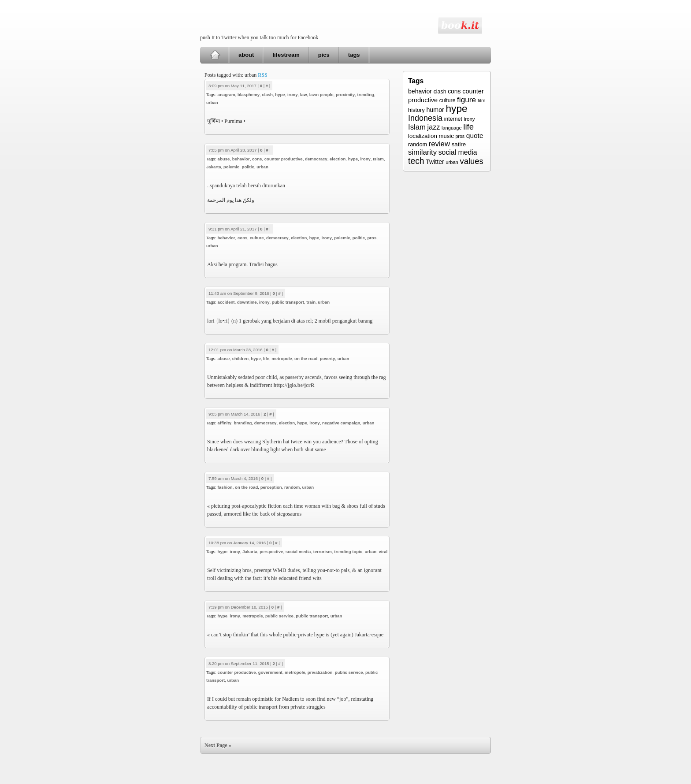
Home (215, 55)
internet (453, 119)
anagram (227, 95)
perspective (271, 552)
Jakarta (214, 167)
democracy (316, 159)
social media (298, 552)
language (452, 128)
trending (365, 95)
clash (267, 95)
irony (292, 95)
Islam (378, 159)
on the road (306, 359)
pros (372, 238)
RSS (262, 75)
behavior (241, 159)
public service (279, 616)
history (416, 110)
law (303, 95)
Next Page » (218, 745)
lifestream (286, 55)
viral (383, 552)
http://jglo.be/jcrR (294, 385)
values (471, 161)
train (311, 302)
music (446, 136)
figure (466, 100)
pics (324, 55)
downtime (247, 302)
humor (435, 110)
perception (271, 487)
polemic (231, 167)
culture (257, 238)
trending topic (348, 552)
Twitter (435, 162)
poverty (328, 359)
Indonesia (425, 118)
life (266, 359)
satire (459, 144)
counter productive (284, 159)
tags (354, 55)
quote (475, 136)
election (338, 159)
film (482, 100)
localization (423, 136)
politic (248, 167)
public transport (288, 302)
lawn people (321, 95)
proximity (345, 95)
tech (416, 161)
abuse (224, 159)
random (292, 487)
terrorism (323, 552)
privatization (320, 672)
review (439, 144)
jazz (434, 127)
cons (257, 159)
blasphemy (249, 95)
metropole (282, 359)
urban (212, 102)
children (240, 359)
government (270, 672)
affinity (225, 423)
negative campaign (341, 423)
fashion (225, 487)
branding (243, 423)
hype (280, 95)
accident (226, 302)
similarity (422, 152)
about (246, 55)
